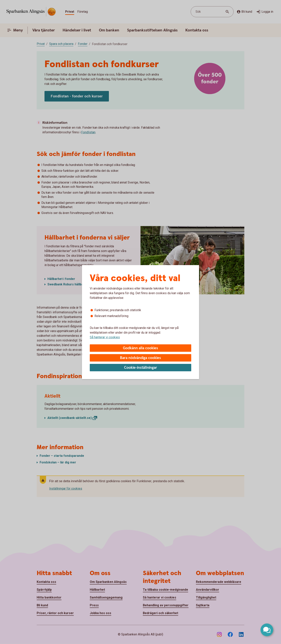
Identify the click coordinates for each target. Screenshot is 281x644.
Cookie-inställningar (141, 368)
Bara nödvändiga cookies (140, 358)
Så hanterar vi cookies (105, 337)
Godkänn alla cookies (140, 348)
